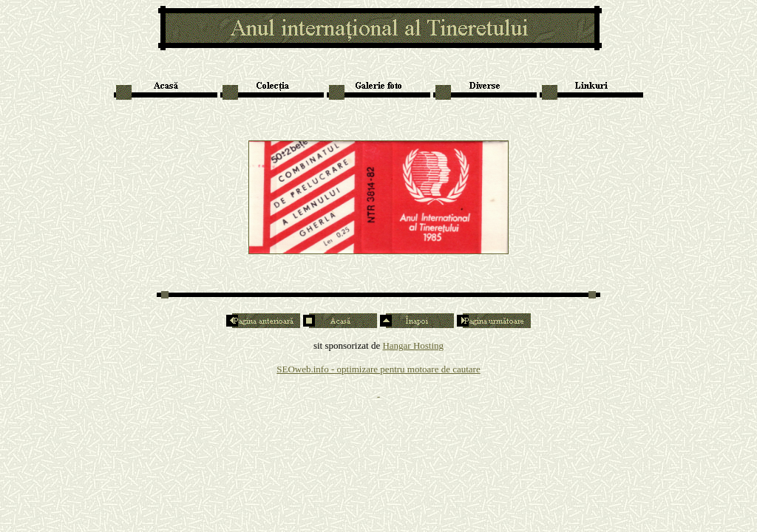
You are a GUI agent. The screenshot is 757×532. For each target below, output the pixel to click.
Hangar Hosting (413, 345)
